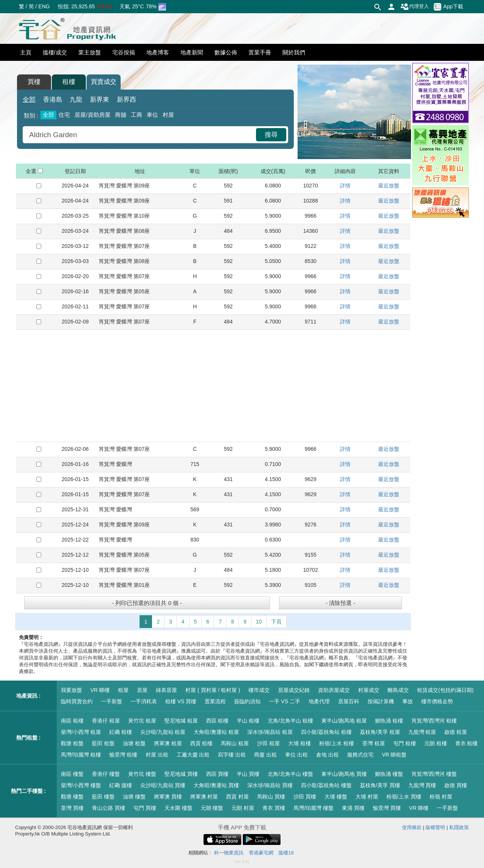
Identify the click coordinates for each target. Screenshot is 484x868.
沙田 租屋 (268, 743)
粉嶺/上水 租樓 (337, 743)
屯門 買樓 (145, 808)
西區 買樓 (217, 774)
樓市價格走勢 (437, 701)
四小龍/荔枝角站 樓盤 (326, 785)
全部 (29, 100)
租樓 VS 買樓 (181, 701)
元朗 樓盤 (212, 808)
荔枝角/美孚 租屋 (380, 732)
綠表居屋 (166, 690)
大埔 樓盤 (336, 797)
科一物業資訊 (229, 853)
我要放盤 (71, 690)
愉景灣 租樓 (123, 755)
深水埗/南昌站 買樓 (270, 785)
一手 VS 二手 (284, 701)
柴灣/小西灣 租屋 (81, 732)
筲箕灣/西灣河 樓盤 (434, 774)
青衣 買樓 (274, 808)
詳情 (345, 186)
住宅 (64, 115)
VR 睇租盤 (394, 755)
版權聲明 (435, 827)
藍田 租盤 (103, 743)
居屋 (142, 690)
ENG (44, 6)
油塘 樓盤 (134, 797)
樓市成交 (259, 690)
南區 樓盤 (72, 774)
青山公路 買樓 (109, 808)
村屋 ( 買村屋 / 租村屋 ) (213, 690)
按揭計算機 (381, 701)
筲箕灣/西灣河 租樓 (434, 721)
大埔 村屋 (367, 797)
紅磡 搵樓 (121, 785)
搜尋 (271, 135)
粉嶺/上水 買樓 (404, 797)
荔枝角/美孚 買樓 (380, 785)
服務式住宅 (360, 755)
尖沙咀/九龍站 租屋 (163, 732)
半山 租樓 (248, 721)
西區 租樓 (217, 721)
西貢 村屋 (237, 797)
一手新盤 (112, 701)
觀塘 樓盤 (72, 797)
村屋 (168, 115)
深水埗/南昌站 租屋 (270, 732)
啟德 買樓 (456, 785)
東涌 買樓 (353, 808)
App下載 (448, 7)
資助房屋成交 (334, 690)
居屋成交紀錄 (294, 690)
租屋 (123, 690)
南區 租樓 (72, 721)
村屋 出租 (157, 755)
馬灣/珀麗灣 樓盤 (313, 808)
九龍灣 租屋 (422, 732)
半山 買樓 (248, 774)
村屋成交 (369, 690)
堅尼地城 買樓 (181, 774)
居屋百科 (349, 701)
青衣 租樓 (467, 743)
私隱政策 (459, 827)
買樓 (34, 82)
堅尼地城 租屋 (181, 721)
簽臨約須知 (247, 701)
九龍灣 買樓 (422, 785)
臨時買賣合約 (77, 701)
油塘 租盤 (134, 743)
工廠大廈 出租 (193, 755)
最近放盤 (389, 186)
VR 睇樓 (100, 690)
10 (259, 622)
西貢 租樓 (202, 743)
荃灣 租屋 (374, 743)
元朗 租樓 (436, 743)
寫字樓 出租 (232, 755)
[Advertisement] (213, 386)
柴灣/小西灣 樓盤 (81, 785)
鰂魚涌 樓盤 (389, 774)
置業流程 (215, 701)
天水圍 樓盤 (178, 808)
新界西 (126, 100)
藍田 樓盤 (103, 797)
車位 (152, 115)
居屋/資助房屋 (92, 115)
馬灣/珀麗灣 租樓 (81, 755)
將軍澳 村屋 (204, 797)
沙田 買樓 (305, 797)
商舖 (121, 115)
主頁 (26, 52)
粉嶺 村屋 (441, 797)
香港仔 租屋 (106, 721)
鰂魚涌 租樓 (389, 721)
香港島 (53, 100)
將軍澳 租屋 (168, 743)
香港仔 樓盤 (106, 774)
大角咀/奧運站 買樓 (216, 785)
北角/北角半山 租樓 (290, 721)
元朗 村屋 (243, 808)
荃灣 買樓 (72, 808)
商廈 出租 (265, 755)
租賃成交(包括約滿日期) (445, 690)
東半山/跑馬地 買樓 (344, 774)
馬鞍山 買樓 (271, 797)
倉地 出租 (327, 755)
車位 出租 (296, 755)
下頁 (276, 622)
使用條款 (412, 827)
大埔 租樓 (299, 743)
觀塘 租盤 (72, 743)
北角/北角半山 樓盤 (290, 774)
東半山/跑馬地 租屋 (344, 721)
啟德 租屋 (456, 732)
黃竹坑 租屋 (142, 721)
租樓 (69, 82)
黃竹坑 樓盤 (142, 774)
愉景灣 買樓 (387, 808)
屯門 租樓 (405, 743)
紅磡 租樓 (121, 732)
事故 (408, 701)
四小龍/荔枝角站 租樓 (326, 732)
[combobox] (140, 135)
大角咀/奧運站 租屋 (216, 732)
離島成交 (398, 690)
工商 (137, 115)
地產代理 (319, 701)
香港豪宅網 (261, 853)
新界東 (100, 100)
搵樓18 (286, 853)
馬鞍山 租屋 (235, 743)
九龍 (76, 100)
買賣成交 (104, 82)
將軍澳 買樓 (168, 797)
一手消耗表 (144, 701)
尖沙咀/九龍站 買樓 (163, 785)
